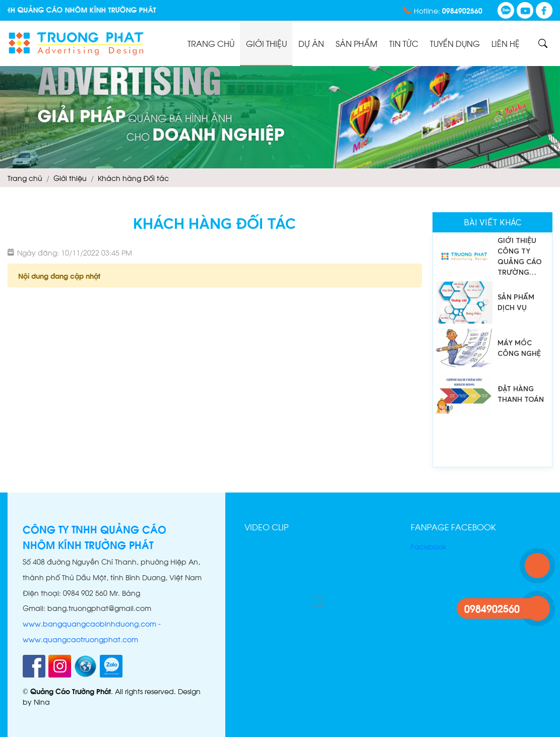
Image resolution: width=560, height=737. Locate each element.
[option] (492, 257)
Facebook (428, 546)
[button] (383, 550)
